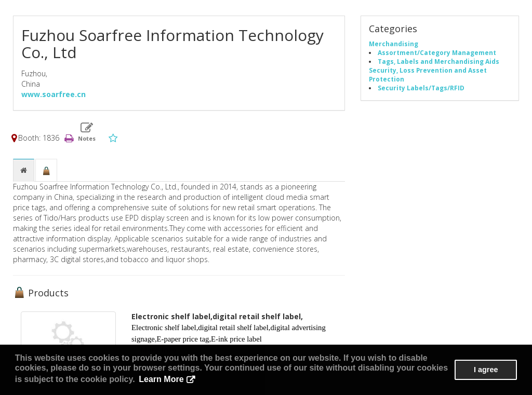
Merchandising (394, 44)
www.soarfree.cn (54, 94)
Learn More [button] (161, 379)
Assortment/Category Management (437, 52)
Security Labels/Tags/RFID (421, 88)
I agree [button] (486, 370)
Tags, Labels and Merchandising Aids (438, 61)
